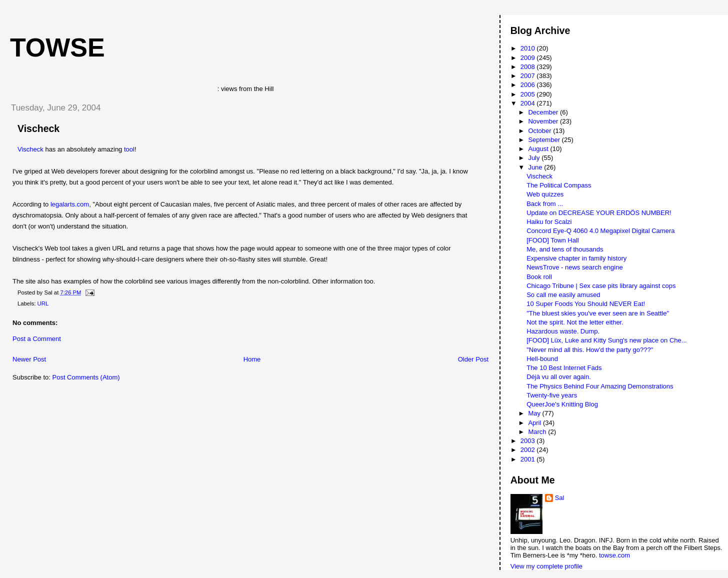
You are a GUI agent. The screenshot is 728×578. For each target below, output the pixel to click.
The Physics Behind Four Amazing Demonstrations (600, 386)
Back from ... (545, 204)
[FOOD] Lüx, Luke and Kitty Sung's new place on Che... (606, 340)
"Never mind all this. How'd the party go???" (590, 350)
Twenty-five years (552, 395)
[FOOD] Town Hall (553, 240)
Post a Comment (37, 339)
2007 (529, 76)
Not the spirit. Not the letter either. (575, 322)
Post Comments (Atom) (86, 377)
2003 (529, 441)
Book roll (539, 277)
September (545, 140)
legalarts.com (70, 204)
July (535, 158)
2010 (529, 48)
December (544, 112)
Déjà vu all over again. (559, 377)
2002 (529, 450)
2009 (529, 58)
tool (129, 149)
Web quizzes (545, 194)
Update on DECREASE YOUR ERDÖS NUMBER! (599, 213)
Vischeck (38, 128)
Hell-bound (542, 359)
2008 (529, 67)
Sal (560, 498)
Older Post (473, 359)
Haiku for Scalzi (549, 222)
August (539, 149)
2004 (529, 103)
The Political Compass (559, 185)
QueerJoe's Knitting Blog (562, 404)
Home (252, 359)
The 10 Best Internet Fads (564, 368)
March (538, 432)
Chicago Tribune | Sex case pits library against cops (601, 286)
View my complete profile (546, 566)
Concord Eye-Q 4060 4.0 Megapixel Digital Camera (600, 231)
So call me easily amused (563, 295)
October (540, 131)
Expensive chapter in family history (576, 258)
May (535, 413)
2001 (529, 459)
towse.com (614, 555)
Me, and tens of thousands (565, 249)
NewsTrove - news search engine (574, 267)
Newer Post (29, 359)
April (535, 423)
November (544, 121)
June (536, 167)
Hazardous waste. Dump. (563, 331)
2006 (529, 85)
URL (43, 303)
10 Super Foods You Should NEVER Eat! (586, 304)
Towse (57, 47)
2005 (529, 94)
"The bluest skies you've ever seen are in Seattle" (598, 313)
